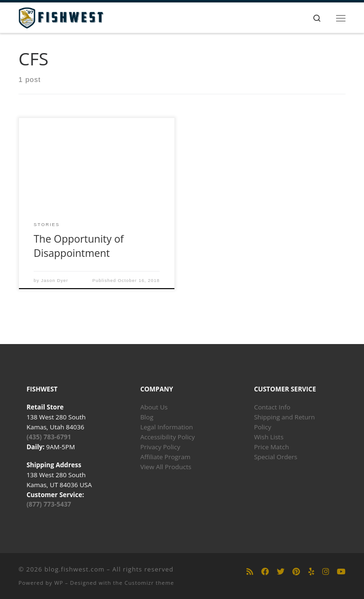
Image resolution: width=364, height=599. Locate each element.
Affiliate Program (165, 457)
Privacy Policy (160, 447)
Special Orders (276, 457)
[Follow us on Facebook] (265, 572)
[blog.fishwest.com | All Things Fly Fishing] (61, 17)
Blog (147, 417)
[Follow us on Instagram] (326, 572)
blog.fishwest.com (75, 569)
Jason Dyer (55, 281)
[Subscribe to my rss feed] (250, 572)
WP (59, 583)
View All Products (166, 467)
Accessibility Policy (168, 437)
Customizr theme (150, 583)
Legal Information (167, 427)
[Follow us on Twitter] (281, 572)
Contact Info (272, 407)
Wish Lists (269, 437)
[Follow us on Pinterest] (296, 572)
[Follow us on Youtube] (341, 572)
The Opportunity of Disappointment (79, 246)
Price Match (272, 447)
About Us (154, 407)
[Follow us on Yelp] (311, 572)
